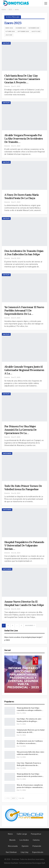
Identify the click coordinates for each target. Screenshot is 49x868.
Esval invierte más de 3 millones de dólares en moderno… (30, 742)
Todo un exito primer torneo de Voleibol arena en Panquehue (23, 488)
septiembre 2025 (23, 32)
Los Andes (24, 840)
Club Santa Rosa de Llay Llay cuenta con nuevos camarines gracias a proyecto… (22, 79)
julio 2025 (9, 35)
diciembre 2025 (21, 28)
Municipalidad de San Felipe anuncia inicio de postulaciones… (30, 775)
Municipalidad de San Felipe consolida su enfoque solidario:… (30, 709)
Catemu (36, 840)
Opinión (25, 846)
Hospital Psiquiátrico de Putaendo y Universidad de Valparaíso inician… (24, 546)
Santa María (7, 453)
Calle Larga (22, 834)
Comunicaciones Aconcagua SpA (32, 863)
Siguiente (30, 625)
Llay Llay (24, 852)
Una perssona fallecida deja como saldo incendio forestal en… (30, 753)
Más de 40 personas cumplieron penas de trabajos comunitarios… (30, 786)
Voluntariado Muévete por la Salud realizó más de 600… (31, 731)
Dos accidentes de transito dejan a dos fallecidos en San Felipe (24, 253)
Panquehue (36, 834)
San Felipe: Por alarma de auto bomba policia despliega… (29, 720)
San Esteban (11, 852)
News (10, 834)
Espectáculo (38, 852)
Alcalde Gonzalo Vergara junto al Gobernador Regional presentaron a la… (24, 370)
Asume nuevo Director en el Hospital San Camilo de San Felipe (24, 603)
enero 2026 (9, 28)
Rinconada (13, 846)
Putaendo (37, 846)
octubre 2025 (10, 32)
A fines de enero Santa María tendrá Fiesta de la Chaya (21, 196)
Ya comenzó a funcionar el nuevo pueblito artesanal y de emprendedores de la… (24, 311)
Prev (8, 798)
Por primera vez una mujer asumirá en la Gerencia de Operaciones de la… (20, 430)
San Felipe (6, 43)
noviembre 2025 (34, 28)
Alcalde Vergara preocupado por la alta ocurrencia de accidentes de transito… (24, 139)
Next (14, 798)
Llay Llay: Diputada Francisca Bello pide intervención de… (29, 764)
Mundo (12, 840)
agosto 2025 (36, 32)
